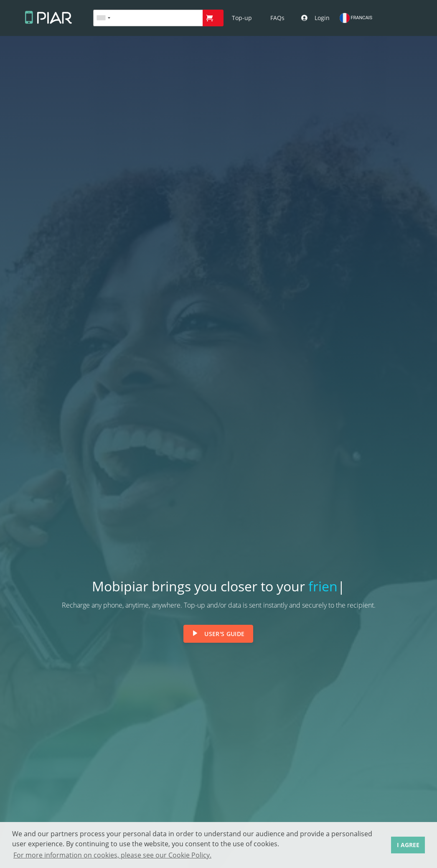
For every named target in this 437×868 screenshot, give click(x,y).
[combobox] (103, 18)
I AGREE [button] (408, 845)
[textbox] (148, 18)
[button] (213, 18)
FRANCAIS (356, 18)
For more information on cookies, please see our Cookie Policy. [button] (112, 855)
